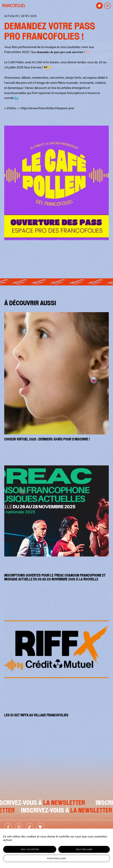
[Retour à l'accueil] (14, 6)
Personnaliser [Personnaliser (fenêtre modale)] (56, 858)
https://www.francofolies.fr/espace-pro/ (47, 108)
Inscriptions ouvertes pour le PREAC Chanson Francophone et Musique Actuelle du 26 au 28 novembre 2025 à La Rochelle (55, 577)
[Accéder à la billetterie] (99, 6)
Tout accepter (30, 849)
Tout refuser (84, 849)
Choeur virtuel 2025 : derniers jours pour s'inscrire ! (47, 439)
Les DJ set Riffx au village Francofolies (36, 715)
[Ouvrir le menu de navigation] (108, 6)
